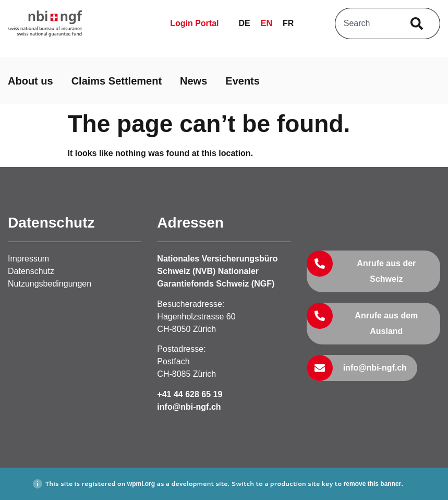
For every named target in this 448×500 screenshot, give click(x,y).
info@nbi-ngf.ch (189, 407)
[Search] (419, 23)
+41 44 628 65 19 (190, 394)
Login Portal (194, 23)
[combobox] (366, 23)
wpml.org (141, 484)
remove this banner (373, 484)
